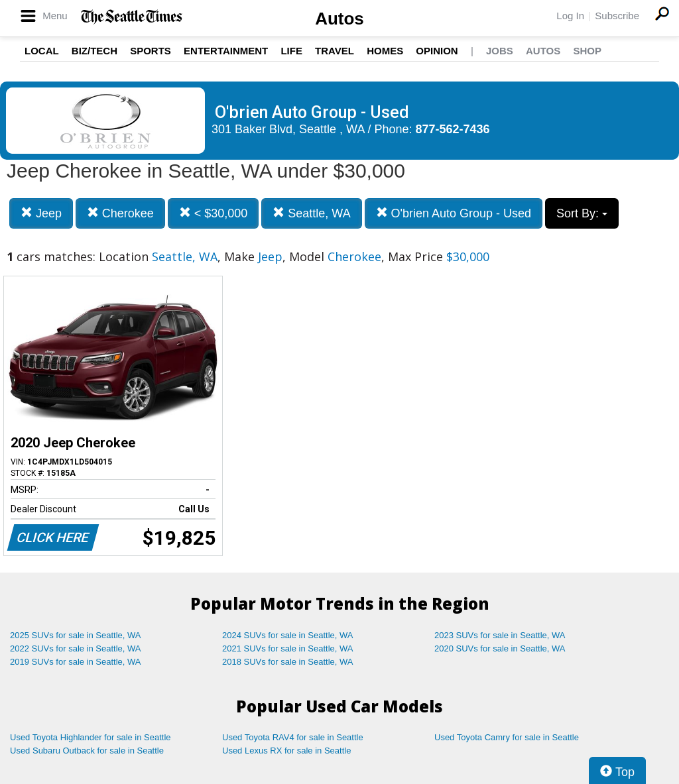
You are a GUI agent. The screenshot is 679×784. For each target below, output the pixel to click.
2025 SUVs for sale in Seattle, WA (76, 635)
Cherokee (120, 213)
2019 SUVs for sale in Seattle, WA (76, 662)
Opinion (437, 51)
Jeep (41, 213)
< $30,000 (214, 213)
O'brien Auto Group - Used (454, 213)
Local (42, 51)
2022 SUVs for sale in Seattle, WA (76, 648)
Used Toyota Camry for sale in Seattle (507, 737)
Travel (335, 51)
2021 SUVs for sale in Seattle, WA (288, 648)
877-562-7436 (453, 129)
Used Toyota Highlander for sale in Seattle (91, 737)
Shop (587, 51)
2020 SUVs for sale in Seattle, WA (500, 648)
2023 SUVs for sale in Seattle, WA (500, 635)
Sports (151, 51)
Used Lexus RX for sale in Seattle (286, 751)
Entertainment (226, 51)
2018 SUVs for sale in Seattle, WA (288, 662)
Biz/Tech (94, 51)
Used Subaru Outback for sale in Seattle (87, 751)
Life (291, 51)
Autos (339, 19)
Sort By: (582, 213)
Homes (385, 51)
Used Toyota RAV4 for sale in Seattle (293, 737)
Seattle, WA (311, 213)
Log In (570, 16)
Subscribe (617, 16)
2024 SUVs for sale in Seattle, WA (288, 635)
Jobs (500, 51)
